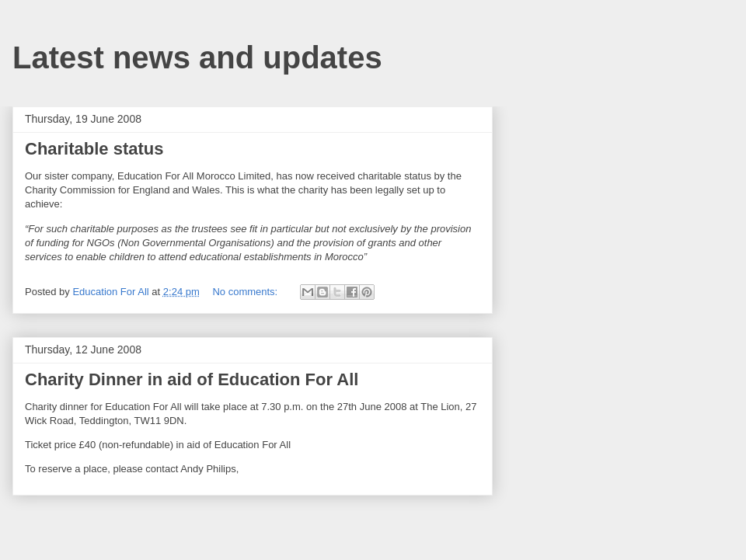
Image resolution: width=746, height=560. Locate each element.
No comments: (246, 292)
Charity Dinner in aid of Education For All (192, 379)
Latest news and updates (197, 57)
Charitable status (94, 149)
